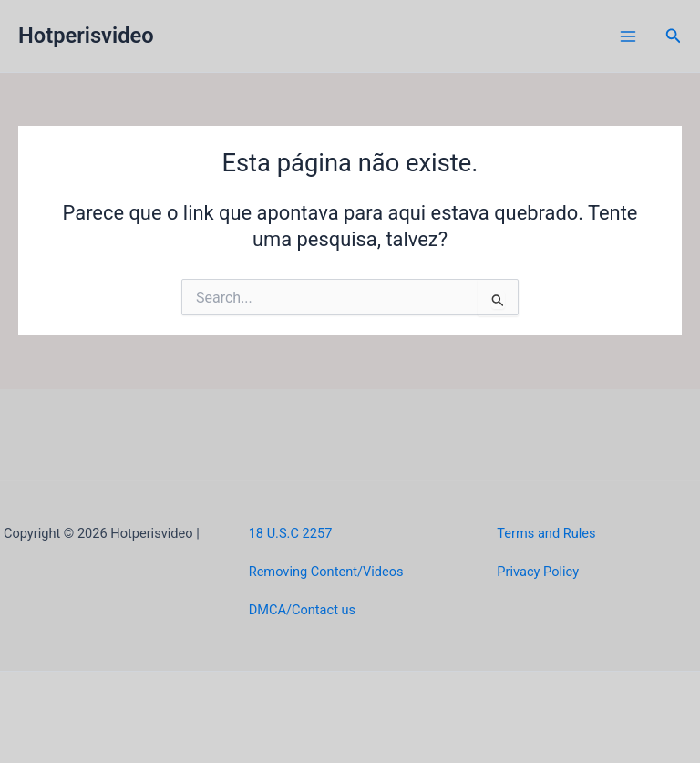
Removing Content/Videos (326, 572)
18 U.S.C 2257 (291, 533)
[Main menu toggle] (628, 36)
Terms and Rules (546, 533)
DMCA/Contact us (302, 610)
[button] (674, 36)
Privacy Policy (538, 572)
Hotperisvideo (86, 36)
